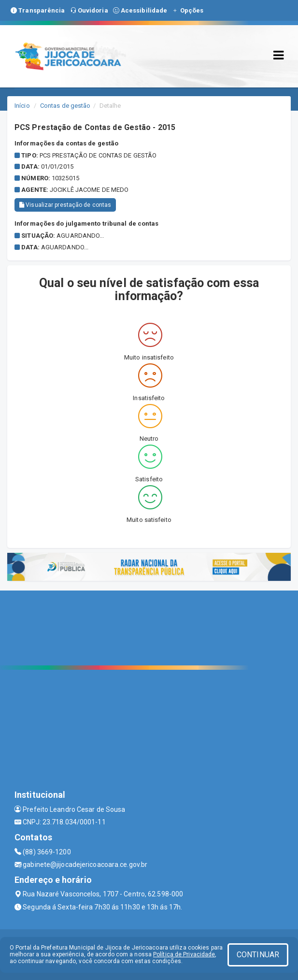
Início (22, 106)
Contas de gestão (65, 106)
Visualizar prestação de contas (65, 205)
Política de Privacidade (184, 954)
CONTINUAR (258, 955)
